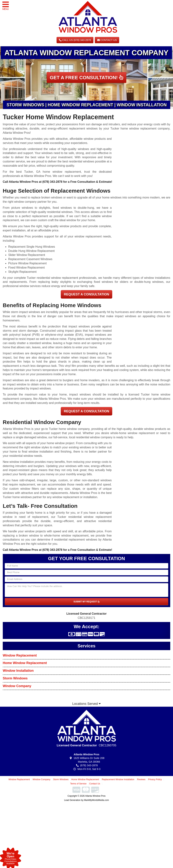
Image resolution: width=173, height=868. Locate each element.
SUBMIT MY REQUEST (86, 602)
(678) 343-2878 (52, 182)
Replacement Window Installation (118, 779)
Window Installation (18, 671)
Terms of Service (78, 784)
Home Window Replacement (25, 663)
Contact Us (107, 40)
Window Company (17, 686)
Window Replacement (20, 655)
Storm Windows (15, 678)
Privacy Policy (155, 779)
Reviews (141, 779)
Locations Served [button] (86, 704)
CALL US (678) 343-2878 (75, 40)
